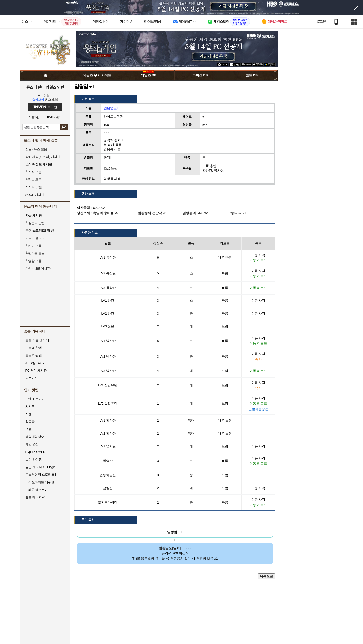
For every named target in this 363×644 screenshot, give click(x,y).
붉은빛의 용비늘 (153, 558)
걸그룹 (30, 422)
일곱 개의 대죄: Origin (40, 467)
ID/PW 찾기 (54, 118)
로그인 (321, 22)
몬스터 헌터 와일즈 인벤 (45, 87)
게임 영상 (32, 444)
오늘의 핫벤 (34, 348)
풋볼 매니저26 (35, 497)
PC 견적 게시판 (36, 371)
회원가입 (34, 118)
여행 (28, 429)
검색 (64, 127)
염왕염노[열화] (170, 548)
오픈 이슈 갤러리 (37, 340)
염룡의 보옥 (205, 558)
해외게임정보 (35, 437)
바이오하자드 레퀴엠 (40, 482)
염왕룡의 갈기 (181, 558)
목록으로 (267, 576)
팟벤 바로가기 (35, 399)
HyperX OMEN (35, 452)
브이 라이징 (34, 459)
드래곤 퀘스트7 (36, 490)
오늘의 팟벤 (34, 355)
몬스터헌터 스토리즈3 (41, 475)
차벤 (28, 414)
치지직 (30, 406)
